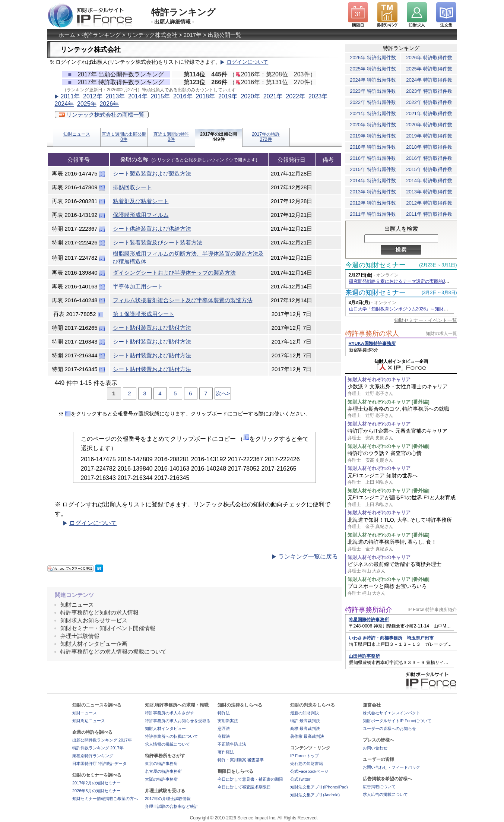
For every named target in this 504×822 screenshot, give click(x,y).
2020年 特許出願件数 (373, 125)
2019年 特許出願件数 (373, 136)
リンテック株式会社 (152, 35)
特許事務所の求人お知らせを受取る (178, 721)
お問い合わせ (375, 748)
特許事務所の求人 (372, 333)
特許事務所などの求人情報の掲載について (113, 652)
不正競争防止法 (232, 744)
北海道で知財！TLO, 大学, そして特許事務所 (402, 523)
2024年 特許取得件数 (429, 80)
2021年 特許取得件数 (429, 113)
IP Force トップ (305, 756)
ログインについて (247, 62)
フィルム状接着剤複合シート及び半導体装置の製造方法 (183, 300)
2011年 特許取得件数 (429, 214)
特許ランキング (101, 35)
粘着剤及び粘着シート (141, 201)
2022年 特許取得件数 (429, 102)
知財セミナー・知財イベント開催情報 (108, 628)
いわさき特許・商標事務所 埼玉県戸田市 (391, 638)
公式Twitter (300, 779)
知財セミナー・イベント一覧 (426, 320)
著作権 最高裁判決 (307, 736)
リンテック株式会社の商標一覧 (102, 115)
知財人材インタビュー (165, 728)
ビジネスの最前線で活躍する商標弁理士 (402, 568)
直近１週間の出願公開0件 (124, 137)
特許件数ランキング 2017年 (98, 748)
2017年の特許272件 (266, 137)
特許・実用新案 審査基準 (241, 760)
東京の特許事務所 (161, 763)
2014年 (138, 96)
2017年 (193, 35)
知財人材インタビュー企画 (94, 644)
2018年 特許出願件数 (373, 147)
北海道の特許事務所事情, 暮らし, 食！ (402, 545)
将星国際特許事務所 (369, 620)
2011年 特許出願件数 (373, 214)
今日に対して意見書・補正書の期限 (250, 779)
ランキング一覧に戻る (308, 557)
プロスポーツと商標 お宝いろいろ (402, 590)
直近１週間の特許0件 (171, 137)
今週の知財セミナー (375, 265)
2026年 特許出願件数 (373, 58)
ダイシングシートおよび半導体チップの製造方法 (174, 273)
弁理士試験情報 (80, 636)
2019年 (228, 96)
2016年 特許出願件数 (373, 158)
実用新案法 (228, 721)
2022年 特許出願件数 (373, 102)
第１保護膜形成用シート (144, 314)
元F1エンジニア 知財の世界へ (402, 479)
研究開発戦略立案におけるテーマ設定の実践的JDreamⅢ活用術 (413, 281)
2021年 (273, 96)
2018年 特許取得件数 (429, 147)
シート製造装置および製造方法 (152, 173)
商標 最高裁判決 (305, 728)
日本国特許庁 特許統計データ (99, 763)
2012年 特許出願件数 (373, 203)
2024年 (64, 104)
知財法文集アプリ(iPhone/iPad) (319, 787)
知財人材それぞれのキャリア (379, 380)
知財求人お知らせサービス (94, 620)
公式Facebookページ (309, 771)
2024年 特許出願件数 (373, 80)
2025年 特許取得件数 (429, 69)
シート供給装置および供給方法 (152, 229)
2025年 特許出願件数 (373, 69)
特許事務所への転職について (172, 736)
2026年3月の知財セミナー (96, 791)
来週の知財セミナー (375, 293)
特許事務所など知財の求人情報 (99, 612)
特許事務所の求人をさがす (169, 713)
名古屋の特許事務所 (163, 771)
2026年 (109, 104)
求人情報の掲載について (167, 744)
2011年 (70, 96)
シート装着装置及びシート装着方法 (158, 242)
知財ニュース (77, 134)
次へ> (223, 393)
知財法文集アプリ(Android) (315, 795)
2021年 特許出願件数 (373, 113)
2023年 (318, 96)
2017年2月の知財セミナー (96, 783)
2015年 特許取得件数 (429, 169)
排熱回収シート (132, 187)
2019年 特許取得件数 (429, 136)
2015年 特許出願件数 (373, 169)
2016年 (183, 96)
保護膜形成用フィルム (141, 215)
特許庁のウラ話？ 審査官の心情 (402, 457)
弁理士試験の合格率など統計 (172, 806)
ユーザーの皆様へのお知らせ (389, 728)
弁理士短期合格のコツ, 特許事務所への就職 (402, 412)
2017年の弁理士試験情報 (168, 799)
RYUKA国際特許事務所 (372, 344)
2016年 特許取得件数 (429, 158)
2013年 (115, 96)
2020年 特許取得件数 (429, 125)
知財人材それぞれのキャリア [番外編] (389, 402)
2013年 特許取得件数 (429, 192)
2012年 (93, 96)
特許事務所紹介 (369, 610)
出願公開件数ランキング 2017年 (102, 740)
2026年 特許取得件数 (429, 58)
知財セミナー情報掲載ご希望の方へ (105, 799)
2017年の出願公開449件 (218, 137)
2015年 (160, 96)
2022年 (295, 96)
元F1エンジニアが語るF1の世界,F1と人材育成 (402, 501)
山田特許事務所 (364, 656)
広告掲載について (379, 787)
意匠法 (224, 728)
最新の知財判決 (305, 713)
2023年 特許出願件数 (373, 91)
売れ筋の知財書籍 (307, 763)
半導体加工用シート (138, 286)
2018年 (205, 96)
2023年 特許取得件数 (429, 91)
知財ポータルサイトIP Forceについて (397, 721)
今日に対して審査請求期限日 (244, 787)
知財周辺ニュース (89, 721)
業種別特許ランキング (93, 756)
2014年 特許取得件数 (429, 181)
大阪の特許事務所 (161, 779)
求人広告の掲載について (385, 794)
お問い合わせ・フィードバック (392, 767)
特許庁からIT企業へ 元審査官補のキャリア (402, 434)
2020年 (250, 96)
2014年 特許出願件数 (373, 181)
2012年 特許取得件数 (429, 203)
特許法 (224, 713)
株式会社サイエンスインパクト (392, 713)
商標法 (224, 736)
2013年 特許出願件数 (373, 192)
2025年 (87, 104)
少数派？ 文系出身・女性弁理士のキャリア (402, 390)
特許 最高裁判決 (305, 721)
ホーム (67, 35)
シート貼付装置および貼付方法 (152, 328)
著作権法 (226, 752)
